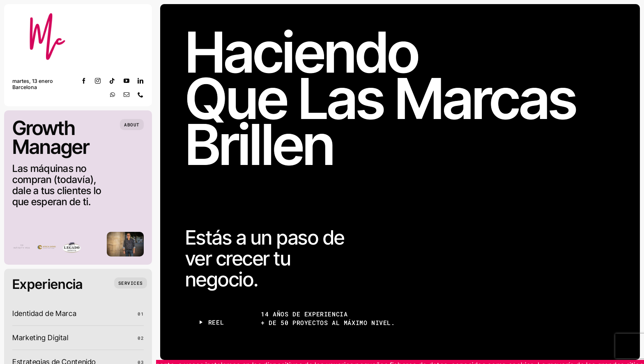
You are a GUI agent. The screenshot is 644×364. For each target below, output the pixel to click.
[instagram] (98, 81)
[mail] (127, 95)
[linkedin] (141, 81)
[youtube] (127, 81)
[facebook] (84, 81)
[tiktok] (112, 81)
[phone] (141, 95)
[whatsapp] (113, 95)
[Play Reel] (211, 322)
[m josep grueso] (49, 16)
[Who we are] (132, 125)
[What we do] (131, 283)
